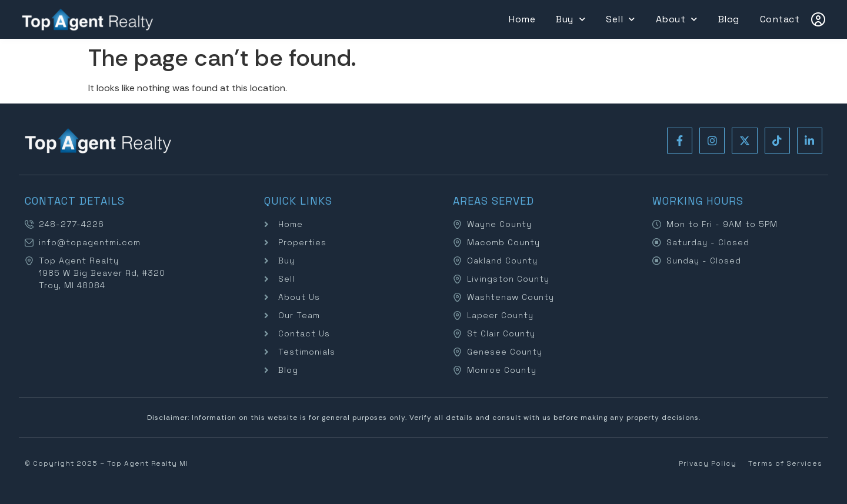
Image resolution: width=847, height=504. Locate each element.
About (677, 19)
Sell (621, 19)
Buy (571, 19)
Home (522, 19)
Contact (780, 19)
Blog (729, 19)
